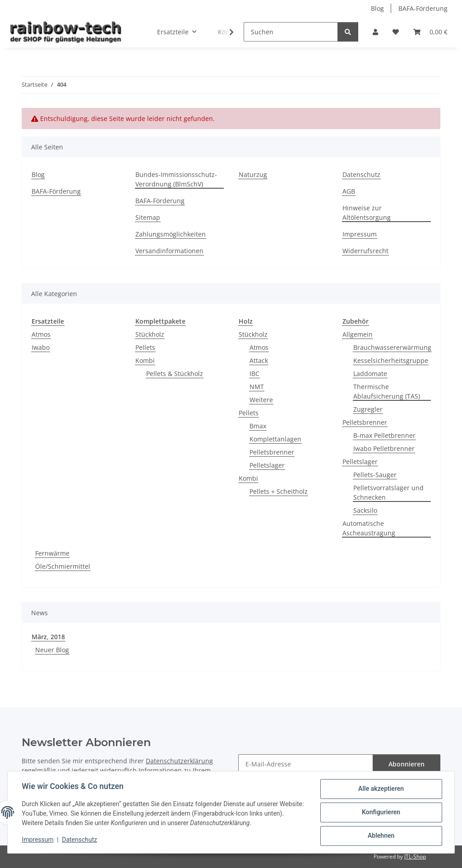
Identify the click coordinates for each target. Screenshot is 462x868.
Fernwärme (52, 553)
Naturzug (253, 174)
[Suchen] (291, 32)
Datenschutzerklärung (179, 761)
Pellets (145, 347)
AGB (349, 191)
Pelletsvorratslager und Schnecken (388, 492)
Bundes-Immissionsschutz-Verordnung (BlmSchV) (176, 179)
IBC (254, 374)
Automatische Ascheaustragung (369, 528)
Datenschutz (80, 840)
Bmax (258, 426)
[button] (375, 32)
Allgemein (358, 334)
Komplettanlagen (275, 439)
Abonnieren (407, 764)
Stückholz (150, 334)
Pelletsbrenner (272, 452)
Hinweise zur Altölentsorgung (367, 213)
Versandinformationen (169, 251)
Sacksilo (365, 510)
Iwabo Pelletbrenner (384, 448)
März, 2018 (48, 637)
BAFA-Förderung (423, 8)
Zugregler (368, 409)
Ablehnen (381, 836)
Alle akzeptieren (381, 789)
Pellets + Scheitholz (279, 491)
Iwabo (41, 347)
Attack (259, 360)
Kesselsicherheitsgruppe (391, 360)
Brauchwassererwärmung (392, 347)
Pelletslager (267, 465)
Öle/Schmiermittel (63, 566)
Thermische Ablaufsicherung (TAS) (387, 391)
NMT (257, 387)
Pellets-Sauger (375, 475)
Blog (377, 8)
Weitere (261, 400)
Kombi (145, 360)
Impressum (38, 840)
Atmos (41, 334)
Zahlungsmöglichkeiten (171, 234)
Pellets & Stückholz (175, 374)
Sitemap (148, 217)
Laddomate (370, 374)
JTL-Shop (415, 856)
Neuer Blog (52, 650)
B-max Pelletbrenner (384, 435)
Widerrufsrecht (365, 251)
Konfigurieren (381, 812)
